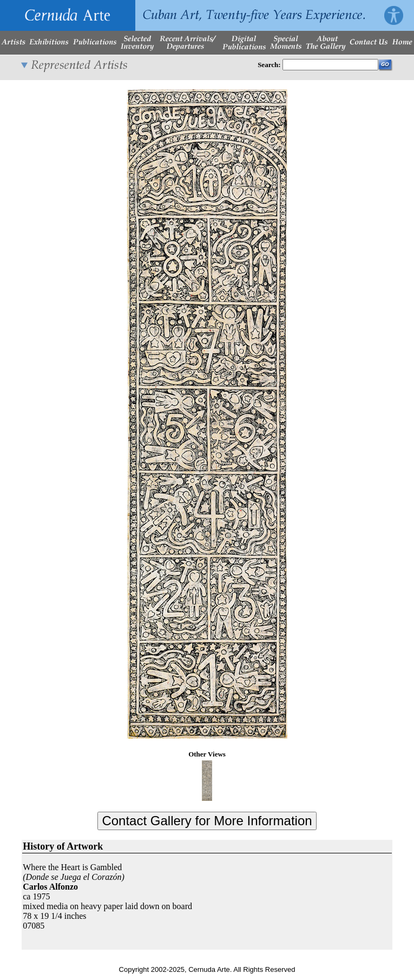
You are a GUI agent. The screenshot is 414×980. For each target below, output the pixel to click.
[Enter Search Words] (330, 65)
